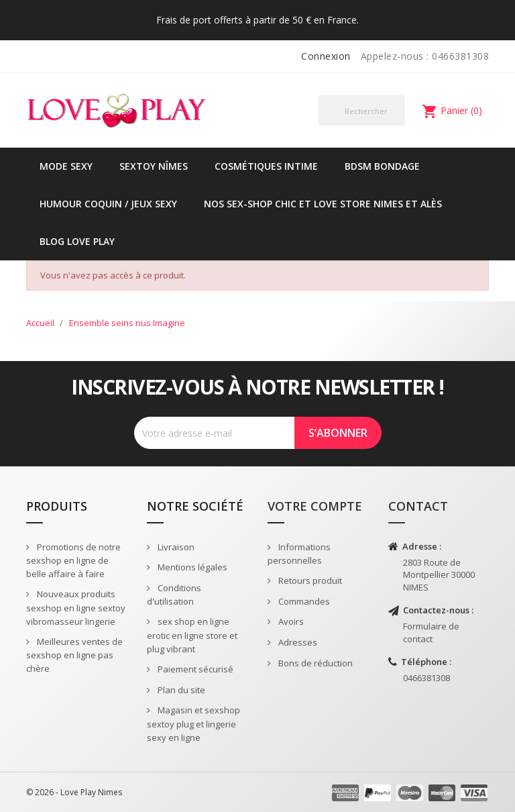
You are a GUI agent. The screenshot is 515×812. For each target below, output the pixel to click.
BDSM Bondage (382, 166)
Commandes (303, 601)
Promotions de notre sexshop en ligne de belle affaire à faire (73, 561)
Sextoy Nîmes (154, 166)
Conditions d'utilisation (174, 595)
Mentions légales (191, 567)
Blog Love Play (77, 241)
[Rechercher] (361, 110)
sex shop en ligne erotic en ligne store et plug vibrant (192, 635)
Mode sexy (66, 166)
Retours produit (309, 580)
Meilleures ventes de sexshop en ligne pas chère (74, 655)
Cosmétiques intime (266, 166)
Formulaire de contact (431, 632)
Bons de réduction (314, 663)
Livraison (175, 547)
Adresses (297, 642)
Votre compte (315, 506)
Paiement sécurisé (194, 669)
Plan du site (180, 690)
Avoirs (290, 621)
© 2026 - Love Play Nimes (74, 792)
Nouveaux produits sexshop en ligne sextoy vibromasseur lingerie (76, 608)
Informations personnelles (299, 554)
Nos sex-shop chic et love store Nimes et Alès (323, 204)
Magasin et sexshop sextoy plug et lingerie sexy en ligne (193, 724)
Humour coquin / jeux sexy (108, 204)
